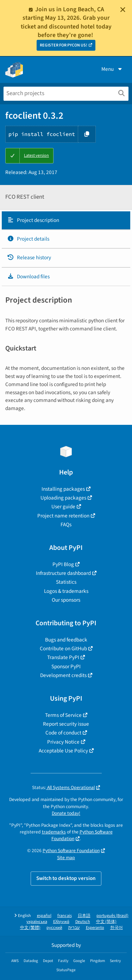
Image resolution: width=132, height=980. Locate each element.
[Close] (123, 10)
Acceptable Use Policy (63, 751)
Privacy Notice (63, 742)
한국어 (117, 928)
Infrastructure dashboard (63, 573)
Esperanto (95, 928)
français (65, 916)
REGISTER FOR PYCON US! (64, 45)
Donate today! (66, 813)
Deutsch (83, 922)
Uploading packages (63, 498)
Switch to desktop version (66, 878)
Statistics (66, 582)
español (44, 916)
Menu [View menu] (112, 69)
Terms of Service (63, 715)
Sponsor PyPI (66, 666)
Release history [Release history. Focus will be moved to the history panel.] (29, 258)
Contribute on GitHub (63, 649)
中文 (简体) (106, 922)
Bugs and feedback (66, 640)
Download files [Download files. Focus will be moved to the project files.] (28, 277)
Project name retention (63, 516)
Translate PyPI (63, 657)
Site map (66, 858)
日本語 (84, 916)
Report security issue (66, 724)
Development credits (63, 675)
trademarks (54, 832)
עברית (74, 928)
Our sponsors (66, 600)
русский (54, 928)
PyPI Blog (63, 564)
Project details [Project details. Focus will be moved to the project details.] (28, 239)
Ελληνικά (61, 922)
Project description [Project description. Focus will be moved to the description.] (33, 220)
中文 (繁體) (30, 928)
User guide (63, 507)
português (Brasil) (112, 916)
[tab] (66, 221)
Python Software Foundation (71, 851)
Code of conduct (63, 733)
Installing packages (63, 489)
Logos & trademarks (66, 591)
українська (37, 922)
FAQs (66, 525)
